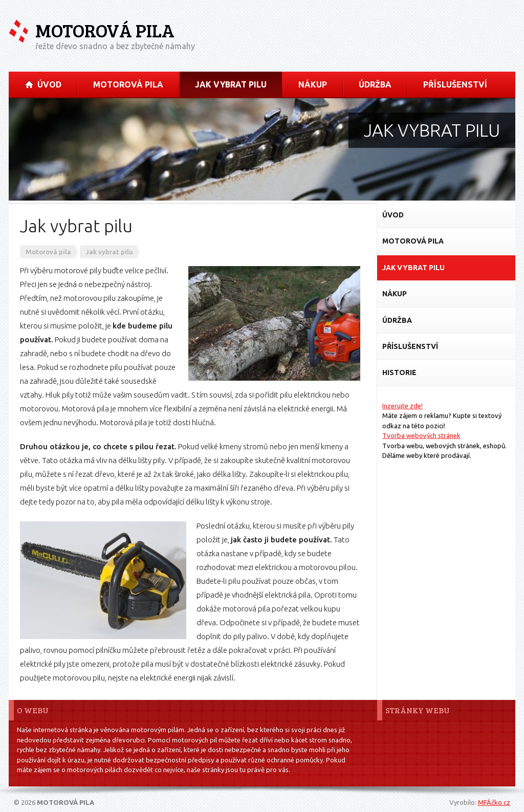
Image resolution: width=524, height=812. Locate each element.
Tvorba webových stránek (421, 435)
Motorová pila (105, 30)
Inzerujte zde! (402, 406)
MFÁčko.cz (494, 802)
